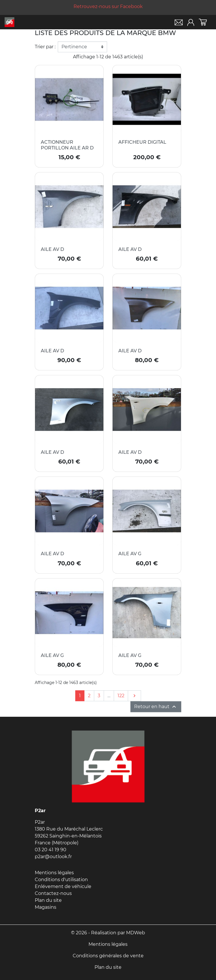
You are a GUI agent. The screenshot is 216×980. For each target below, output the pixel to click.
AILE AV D (52, 249)
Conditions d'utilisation (61, 880)
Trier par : (45, 47)
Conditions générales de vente (108, 956)
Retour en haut (156, 707)
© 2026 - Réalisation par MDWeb (108, 933)
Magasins (46, 907)
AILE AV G (130, 554)
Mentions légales (54, 873)
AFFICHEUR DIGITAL (142, 142)
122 (121, 696)
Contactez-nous (53, 893)
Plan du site (48, 900)
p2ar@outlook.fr (53, 857)
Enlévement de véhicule (63, 886)
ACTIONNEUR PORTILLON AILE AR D (67, 145)
